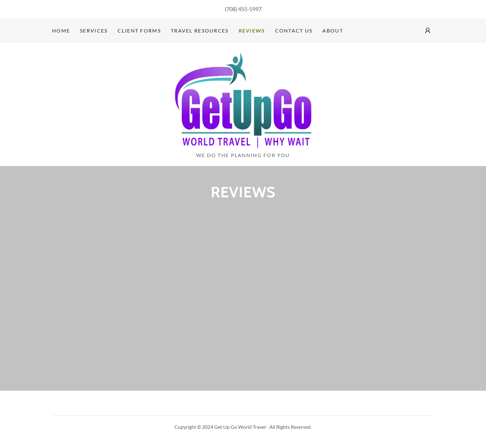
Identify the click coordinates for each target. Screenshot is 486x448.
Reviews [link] (252, 31)
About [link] (333, 31)
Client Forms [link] (139, 31)
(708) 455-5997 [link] (243, 9)
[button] (428, 31)
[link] (243, 99)
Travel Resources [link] (200, 31)
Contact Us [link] (294, 31)
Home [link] (61, 31)
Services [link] (94, 31)
